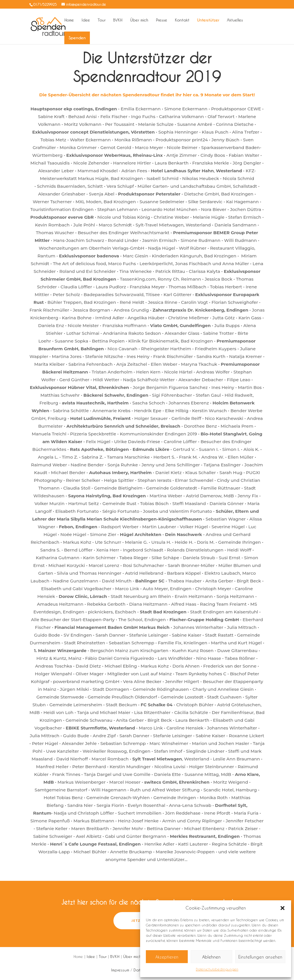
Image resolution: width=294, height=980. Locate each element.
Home (69, 20)
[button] (283, 908)
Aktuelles (235, 20)
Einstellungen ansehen (260, 957)
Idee (86, 20)
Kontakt (182, 20)
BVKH (118, 20)
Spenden (77, 38)
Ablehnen (211, 957)
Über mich (139, 20)
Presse (161, 20)
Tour (101, 20)
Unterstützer (208, 20)
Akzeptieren (167, 957)
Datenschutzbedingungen (217, 969)
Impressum (120, 970)
